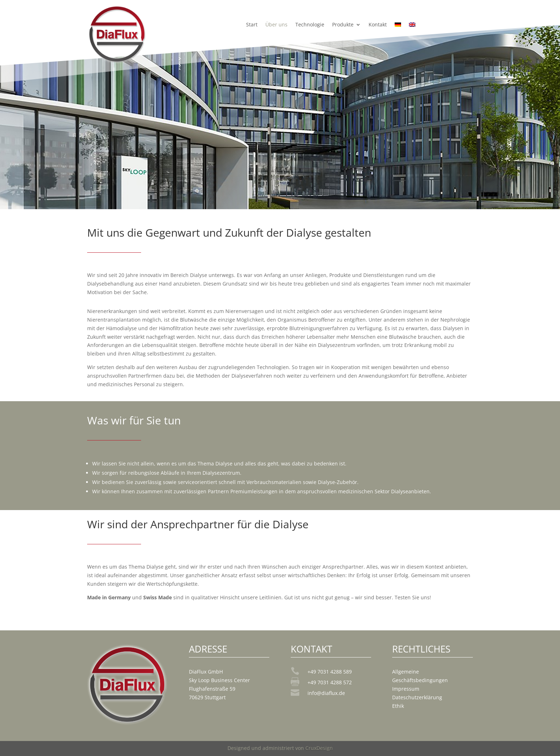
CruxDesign (319, 748)
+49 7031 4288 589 (330, 672)
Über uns (276, 25)
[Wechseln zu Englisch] (412, 26)
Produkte (343, 25)
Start (252, 25)
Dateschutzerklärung (417, 697)
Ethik (398, 706)
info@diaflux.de (326, 693)
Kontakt (378, 25)
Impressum (406, 689)
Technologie (310, 25)
